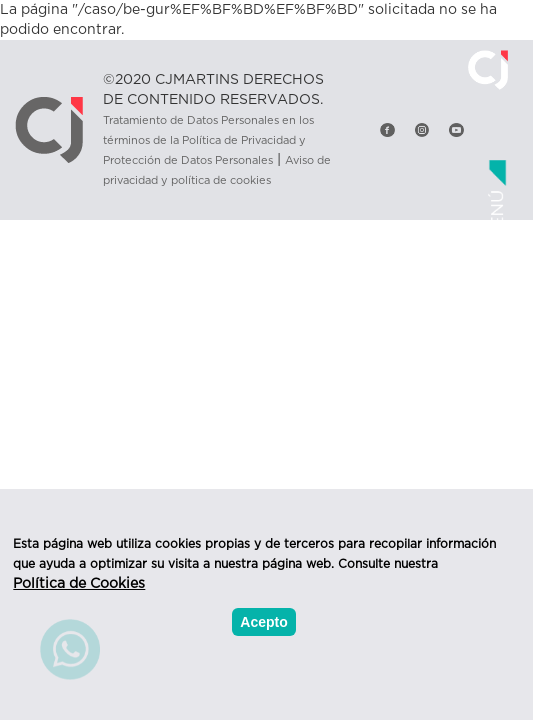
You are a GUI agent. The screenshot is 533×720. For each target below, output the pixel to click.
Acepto (263, 622)
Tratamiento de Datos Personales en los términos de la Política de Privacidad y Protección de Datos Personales (208, 140)
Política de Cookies (79, 584)
